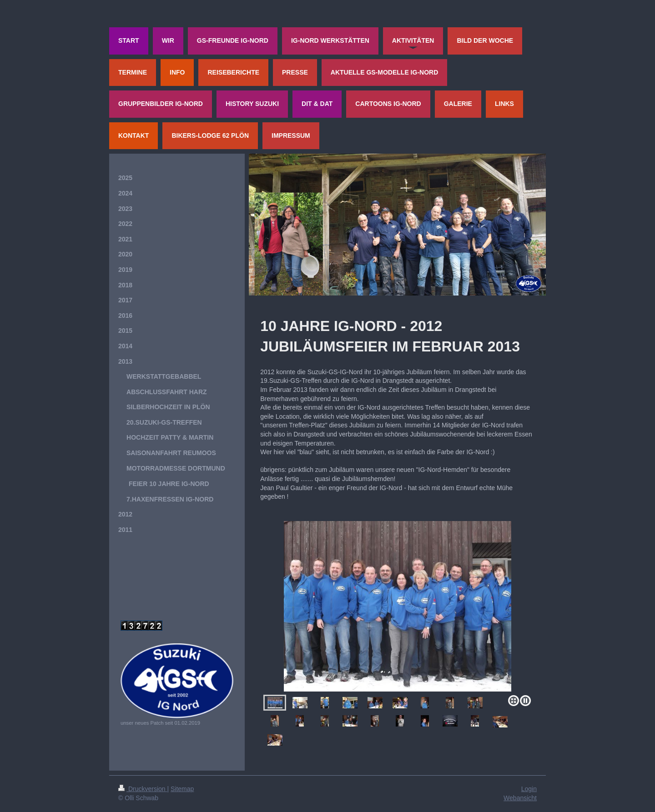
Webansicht (520, 798)
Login (529, 789)
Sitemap (182, 789)
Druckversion (143, 789)
